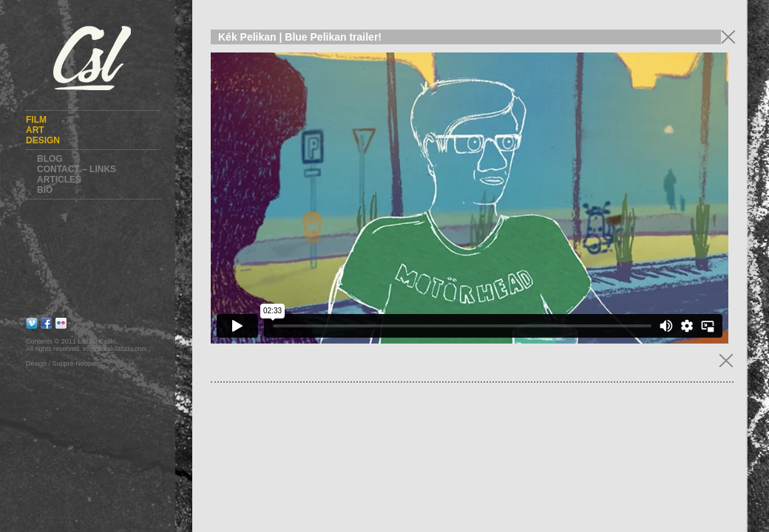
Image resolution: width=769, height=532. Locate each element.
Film (36, 120)
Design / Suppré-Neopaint (64, 364)
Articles (59, 180)
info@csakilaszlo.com (115, 349)
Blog (50, 159)
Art (35, 130)
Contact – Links (77, 169)
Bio (45, 190)
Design (43, 140)
